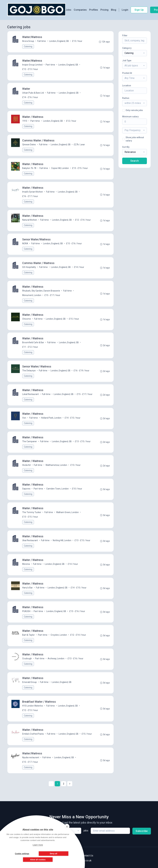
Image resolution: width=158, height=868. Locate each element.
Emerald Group (29, 682)
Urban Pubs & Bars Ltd (33, 93)
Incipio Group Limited (32, 65)
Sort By (126, 147)
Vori (24, 418)
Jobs (68, 10)
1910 (25, 121)
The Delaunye (29, 371)
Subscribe (142, 831)
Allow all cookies (38, 860)
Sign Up (139, 10)
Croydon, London (59, 635)
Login (125, 10)
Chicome (27, 319)
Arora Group (28, 41)
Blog (114, 10)
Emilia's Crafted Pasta (33, 734)
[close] (67, 826)
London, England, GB (59, 41)
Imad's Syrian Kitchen (33, 192)
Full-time (42, 41)
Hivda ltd (26, 465)
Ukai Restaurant (30, 540)
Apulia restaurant (31, 757)
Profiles (94, 10)
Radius (126, 98)
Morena (26, 564)
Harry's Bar (27, 588)
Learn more (38, 845)
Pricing (104, 10)
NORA (25, 243)
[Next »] (70, 784)
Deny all (54, 854)
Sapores (26, 489)
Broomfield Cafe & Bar (33, 342)
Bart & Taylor (28, 635)
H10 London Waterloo (33, 706)
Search (135, 161)
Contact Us (87, 856)
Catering (28, 46)
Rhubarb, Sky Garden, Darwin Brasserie (41, 291)
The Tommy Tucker (32, 512)
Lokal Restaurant (30, 394)
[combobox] (135, 53)
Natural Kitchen (30, 220)
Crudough (27, 658)
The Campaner (30, 441)
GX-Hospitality (29, 267)
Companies (80, 10)
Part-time (50, 65)
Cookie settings (22, 854)
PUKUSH (26, 611)
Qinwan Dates (29, 145)
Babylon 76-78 (29, 168)
